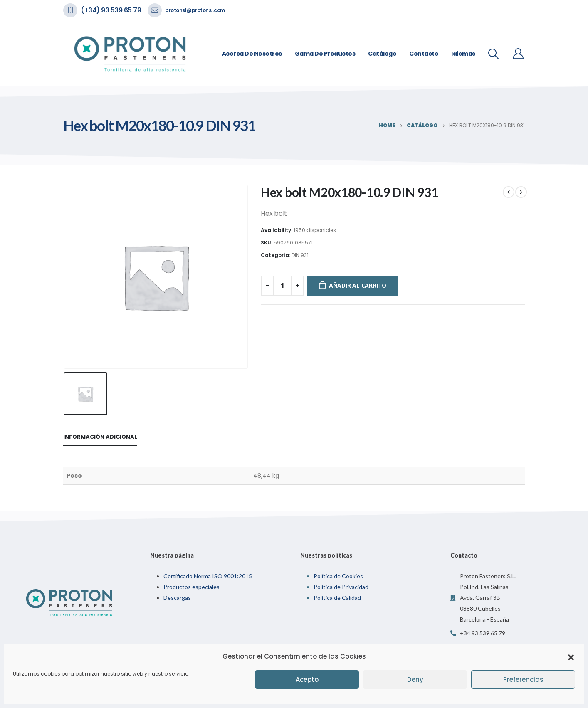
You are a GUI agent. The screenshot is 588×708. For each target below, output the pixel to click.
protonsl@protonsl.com (195, 10)
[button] (571, 656)
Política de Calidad (337, 598)
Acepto (307, 680)
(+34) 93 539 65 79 (111, 10)
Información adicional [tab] (100, 437)
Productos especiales (191, 587)
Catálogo (382, 54)
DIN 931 (300, 255)
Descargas (177, 598)
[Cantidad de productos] (282, 286)
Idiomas (463, 54)
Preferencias (523, 680)
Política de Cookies (338, 576)
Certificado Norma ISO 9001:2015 (208, 576)
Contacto (424, 54)
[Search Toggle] (494, 54)
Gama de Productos (325, 54)
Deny (415, 680)
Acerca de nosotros (252, 54)
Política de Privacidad (341, 587)
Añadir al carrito (358, 285)
